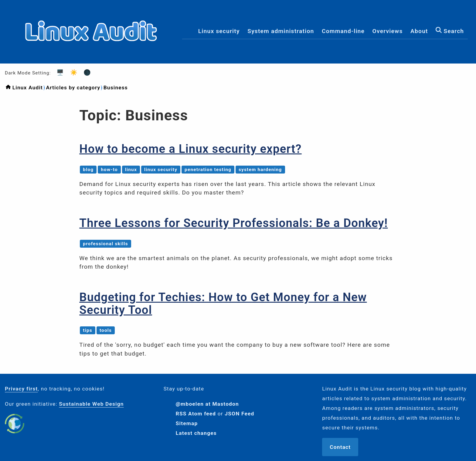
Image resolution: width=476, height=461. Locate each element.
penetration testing (208, 170)
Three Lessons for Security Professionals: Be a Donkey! (233, 223)
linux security (161, 170)
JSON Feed (239, 414)
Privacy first (21, 389)
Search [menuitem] (450, 31)
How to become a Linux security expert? (190, 149)
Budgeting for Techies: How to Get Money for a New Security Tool (223, 303)
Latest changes (196, 433)
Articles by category (73, 88)
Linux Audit (28, 88)
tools (106, 330)
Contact (340, 447)
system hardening (260, 170)
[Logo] (91, 58)
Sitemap (187, 423)
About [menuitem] (419, 31)
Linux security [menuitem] (219, 31)
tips (88, 330)
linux (131, 170)
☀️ (72, 72)
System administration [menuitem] (281, 31)
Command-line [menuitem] (343, 31)
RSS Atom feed (196, 414)
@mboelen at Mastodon (207, 404)
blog (88, 170)
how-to (109, 170)
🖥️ (58, 72)
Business (116, 88)
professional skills (105, 244)
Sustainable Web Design (91, 404)
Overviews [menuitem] (388, 31)
